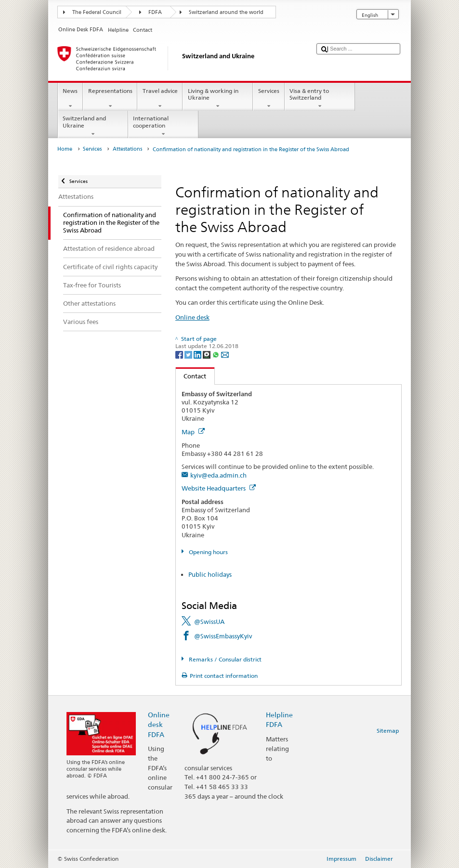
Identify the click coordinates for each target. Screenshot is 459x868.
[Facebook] (180, 354)
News (70, 99)
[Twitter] (189, 354)
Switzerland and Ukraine (93, 126)
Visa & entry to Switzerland (320, 99)
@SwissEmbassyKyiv (223, 636)
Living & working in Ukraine (218, 99)
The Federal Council (97, 12)
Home (65, 149)
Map (193, 432)
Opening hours (208, 552)
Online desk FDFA (159, 724)
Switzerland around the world (226, 12)
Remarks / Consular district (224, 659)
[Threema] (207, 354)
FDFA (155, 12)
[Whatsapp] (216, 354)
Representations (110, 99)
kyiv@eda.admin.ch (218, 475)
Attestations (127, 149)
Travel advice (160, 99)
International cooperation (163, 126)
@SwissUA (209, 622)
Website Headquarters (219, 488)
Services (269, 99)
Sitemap (388, 731)
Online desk (192, 317)
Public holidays (210, 574)
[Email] (225, 354)
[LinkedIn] (198, 354)
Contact (191, 376)
